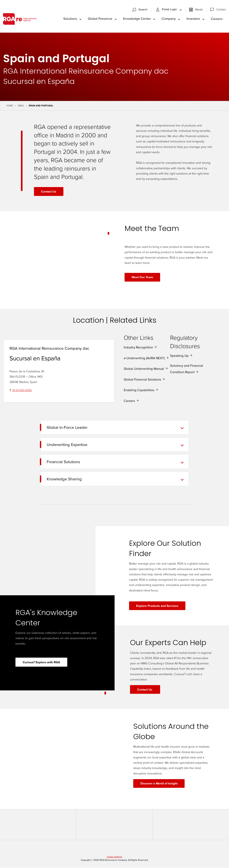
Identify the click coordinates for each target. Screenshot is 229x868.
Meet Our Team (143, 277)
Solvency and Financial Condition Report (187, 369)
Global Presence (100, 19)
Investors (193, 19)
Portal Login (167, 10)
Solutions (70, 19)
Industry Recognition (138, 348)
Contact (221, 10)
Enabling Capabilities (139, 390)
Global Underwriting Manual (144, 369)
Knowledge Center (137, 19)
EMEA (21, 106)
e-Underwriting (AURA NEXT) (144, 358)
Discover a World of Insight (159, 784)
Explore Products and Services (157, 606)
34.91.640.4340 (22, 391)
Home (10, 106)
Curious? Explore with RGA (42, 663)
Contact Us (49, 192)
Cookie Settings (114, 857)
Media (199, 10)
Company (169, 19)
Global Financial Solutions (142, 380)
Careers (217, 19)
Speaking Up (179, 356)
